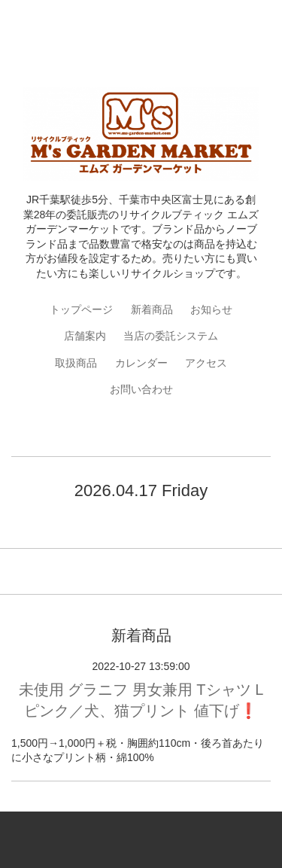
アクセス (206, 363)
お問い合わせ (141, 389)
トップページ (81, 309)
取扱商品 (76, 363)
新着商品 (152, 309)
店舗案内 (85, 336)
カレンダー (141, 363)
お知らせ (211, 309)
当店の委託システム (171, 336)
